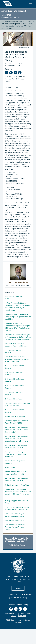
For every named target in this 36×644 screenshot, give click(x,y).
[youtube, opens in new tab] (16, 609)
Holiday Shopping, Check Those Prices (16, 502)
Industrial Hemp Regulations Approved (15, 462)
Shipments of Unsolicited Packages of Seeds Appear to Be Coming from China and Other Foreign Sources (18, 337)
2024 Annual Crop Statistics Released (15, 298)
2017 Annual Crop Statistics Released (15, 393)
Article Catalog (10, 467)
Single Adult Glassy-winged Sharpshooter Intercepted (14, 515)
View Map (19, 588)
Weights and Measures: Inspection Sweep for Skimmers (17, 404)
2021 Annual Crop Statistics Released (15, 367)
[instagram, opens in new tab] (25, 609)
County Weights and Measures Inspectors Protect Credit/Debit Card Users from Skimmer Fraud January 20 (18, 493)
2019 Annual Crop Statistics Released (15, 380)
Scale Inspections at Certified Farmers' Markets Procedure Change (17, 26)
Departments (12, 21)
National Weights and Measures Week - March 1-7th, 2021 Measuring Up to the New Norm (16, 439)
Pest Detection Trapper (17, 545)
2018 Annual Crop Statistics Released (15, 387)
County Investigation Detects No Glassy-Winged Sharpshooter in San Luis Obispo (18, 317)
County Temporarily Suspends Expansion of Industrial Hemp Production (16, 454)
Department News (20, 24)
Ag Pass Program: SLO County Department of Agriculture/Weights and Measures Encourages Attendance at (18, 307)
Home (4, 21)
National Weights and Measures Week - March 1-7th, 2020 (16, 446)
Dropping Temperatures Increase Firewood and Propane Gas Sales (17, 508)
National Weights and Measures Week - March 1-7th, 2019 (16, 480)
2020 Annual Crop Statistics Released (15, 374)
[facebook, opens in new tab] (11, 609)
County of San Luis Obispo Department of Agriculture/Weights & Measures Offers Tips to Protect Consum (18, 327)
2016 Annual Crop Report (14, 399)
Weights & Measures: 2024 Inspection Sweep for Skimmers (16, 345)
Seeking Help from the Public (15, 416)
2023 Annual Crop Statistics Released (15, 351)
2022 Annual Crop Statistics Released (15, 411)
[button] (30, 3)
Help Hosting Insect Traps (14, 520)
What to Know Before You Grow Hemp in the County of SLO (16, 473)
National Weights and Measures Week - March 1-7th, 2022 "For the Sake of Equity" (17, 430)
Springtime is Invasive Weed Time (17, 485)
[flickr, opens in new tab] (20, 609)
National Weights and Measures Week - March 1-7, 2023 (16, 422)
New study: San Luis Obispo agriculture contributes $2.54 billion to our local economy (18, 359)
